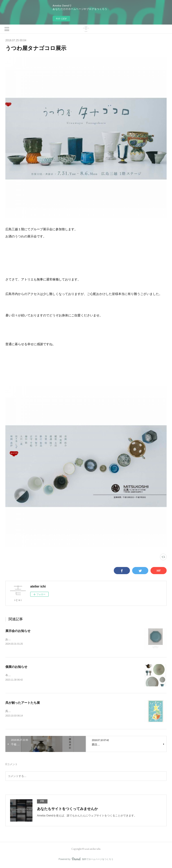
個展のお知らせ (16, 667)
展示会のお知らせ (18, 631)
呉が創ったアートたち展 (23, 703)
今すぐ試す (61, 19)
